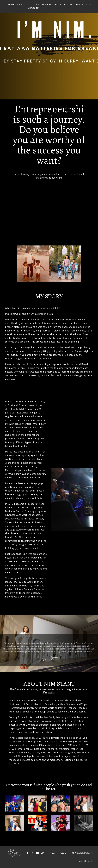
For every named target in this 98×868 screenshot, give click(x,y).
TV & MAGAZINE (33, 6)
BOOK (58, 4)
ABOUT (21, 4)
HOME (11, 4)
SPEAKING (47, 4)
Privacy (64, 853)
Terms (53, 853)
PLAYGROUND (72, 4)
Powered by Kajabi (85, 861)
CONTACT (88, 4)
